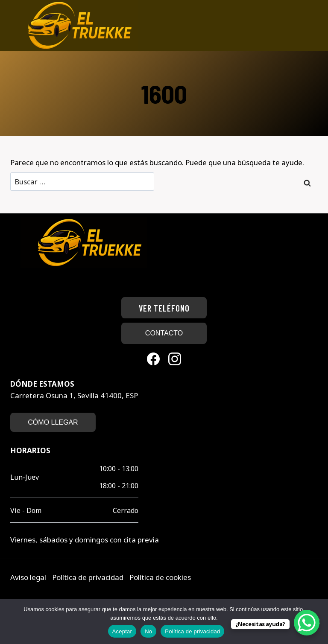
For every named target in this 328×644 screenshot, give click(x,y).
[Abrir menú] (314, 25)
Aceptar (122, 631)
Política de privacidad (89, 577)
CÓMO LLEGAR (53, 422)
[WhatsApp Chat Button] (307, 623)
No (148, 631)
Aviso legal (29, 577)
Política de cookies (160, 577)
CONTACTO (164, 333)
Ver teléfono (164, 308)
